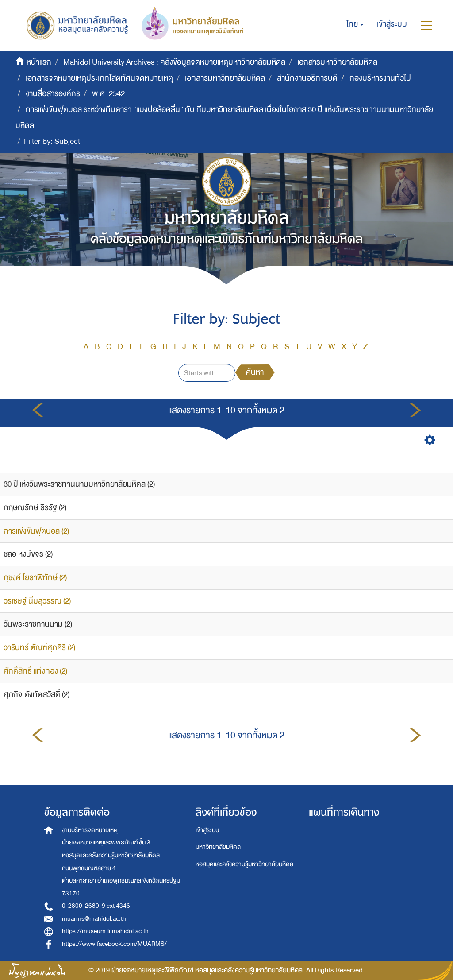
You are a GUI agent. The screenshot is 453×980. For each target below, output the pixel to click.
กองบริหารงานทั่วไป (380, 78)
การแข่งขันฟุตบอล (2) (36, 531)
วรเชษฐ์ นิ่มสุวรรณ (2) (37, 601)
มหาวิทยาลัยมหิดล (218, 847)
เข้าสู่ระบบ (207, 830)
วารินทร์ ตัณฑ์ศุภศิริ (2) (39, 648)
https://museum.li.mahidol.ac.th (105, 931)
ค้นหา (255, 372)
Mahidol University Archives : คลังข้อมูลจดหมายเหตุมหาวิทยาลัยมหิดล (174, 62)
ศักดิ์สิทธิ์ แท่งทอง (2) (35, 671)
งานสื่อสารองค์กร (53, 94)
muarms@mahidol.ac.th (94, 919)
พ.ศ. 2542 (108, 94)
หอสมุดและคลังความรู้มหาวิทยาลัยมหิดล (244, 864)
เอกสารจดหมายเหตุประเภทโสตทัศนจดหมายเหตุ (99, 78)
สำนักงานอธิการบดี (307, 78)
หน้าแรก (39, 62)
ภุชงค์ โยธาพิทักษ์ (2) (35, 578)
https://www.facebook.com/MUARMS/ (114, 944)
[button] (355, 24)
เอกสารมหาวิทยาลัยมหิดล (337, 62)
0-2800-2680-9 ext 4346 (96, 906)
